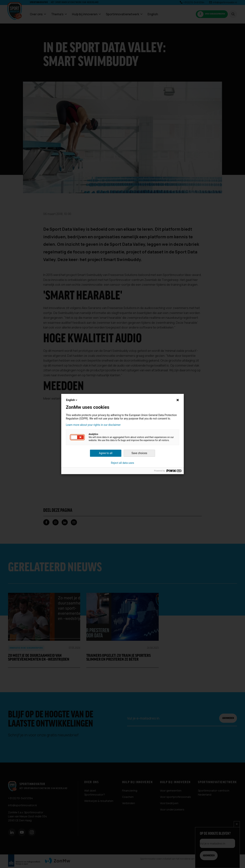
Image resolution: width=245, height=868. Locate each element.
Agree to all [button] (106, 453)
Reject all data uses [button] (123, 463)
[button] (77, 437)
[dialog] (122, 434)
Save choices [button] (139, 453)
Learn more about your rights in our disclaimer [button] (93, 425)
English (72, 400)
